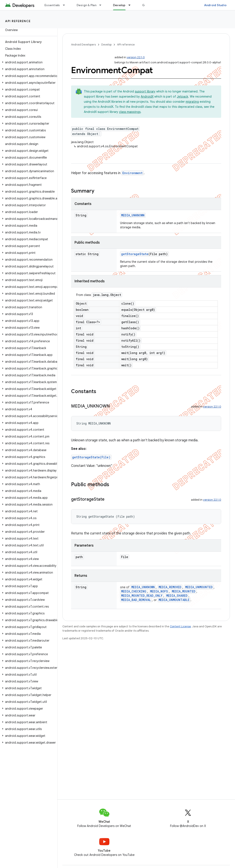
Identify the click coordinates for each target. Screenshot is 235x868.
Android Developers (83, 45)
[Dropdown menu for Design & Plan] (102, 5)
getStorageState (135, 254)
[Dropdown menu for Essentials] (66, 5)
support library (145, 91)
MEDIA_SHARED (177, 596)
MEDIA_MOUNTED (184, 591)
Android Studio (215, 5)
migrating (192, 102)
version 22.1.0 (136, 57)
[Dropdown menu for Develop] (131, 5)
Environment (133, 173)
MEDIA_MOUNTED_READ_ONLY (142, 596)
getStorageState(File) (91, 457)
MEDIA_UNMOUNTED (199, 587)
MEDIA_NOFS (159, 591)
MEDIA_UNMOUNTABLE (174, 600)
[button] (28, 62)
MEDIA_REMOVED (170, 587)
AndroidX (147, 97)
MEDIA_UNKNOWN (133, 215)
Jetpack (183, 97)
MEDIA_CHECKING (134, 591)
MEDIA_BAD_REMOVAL (136, 600)
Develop (106, 45)
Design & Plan (87, 5)
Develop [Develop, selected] (119, 5)
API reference (18, 21)
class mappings (130, 112)
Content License (180, 626)
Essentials (52, 5)
